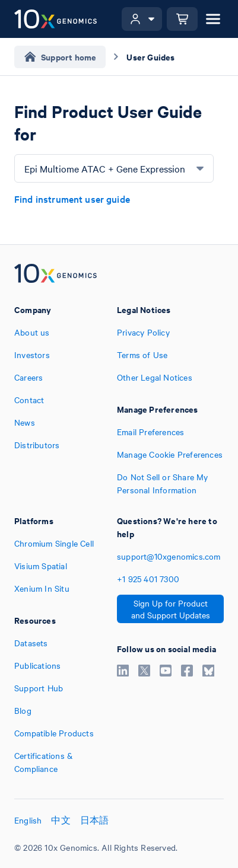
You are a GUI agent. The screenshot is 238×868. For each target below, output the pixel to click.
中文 (61, 820)
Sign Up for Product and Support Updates (171, 609)
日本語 (95, 820)
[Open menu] (213, 19)
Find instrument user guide (72, 199)
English (28, 820)
